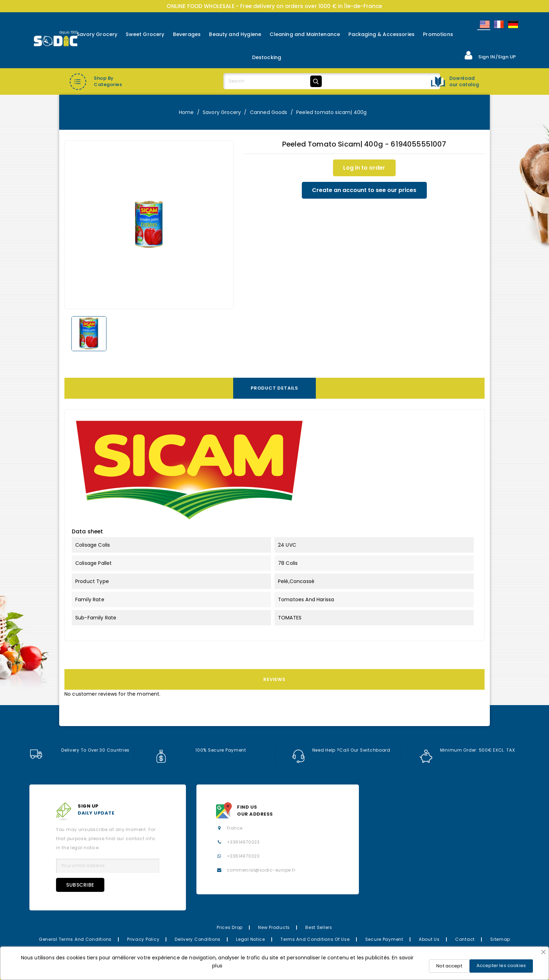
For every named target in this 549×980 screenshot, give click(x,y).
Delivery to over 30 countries (79, 750)
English (484, 24)
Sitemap (500, 939)
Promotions (438, 34)
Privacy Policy (143, 939)
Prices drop (230, 927)
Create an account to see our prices (364, 190)
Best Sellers (319, 927)
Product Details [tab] (274, 388)
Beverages (187, 34)
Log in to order (364, 168)
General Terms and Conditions (75, 939)
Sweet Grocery (145, 34)
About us (429, 939)
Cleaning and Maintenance (305, 34)
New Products (274, 927)
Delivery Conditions (198, 939)
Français (498, 24)
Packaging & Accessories (381, 34)
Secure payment (384, 939)
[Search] (274, 81)
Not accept (449, 966)
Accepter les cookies (501, 965)
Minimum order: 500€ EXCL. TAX (467, 750)
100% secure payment (200, 750)
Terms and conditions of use (315, 939)
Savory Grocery (97, 34)
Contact (465, 939)
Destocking (267, 57)
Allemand (513, 24)
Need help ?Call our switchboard (341, 750)
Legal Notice (251, 939)
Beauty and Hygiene (235, 34)
